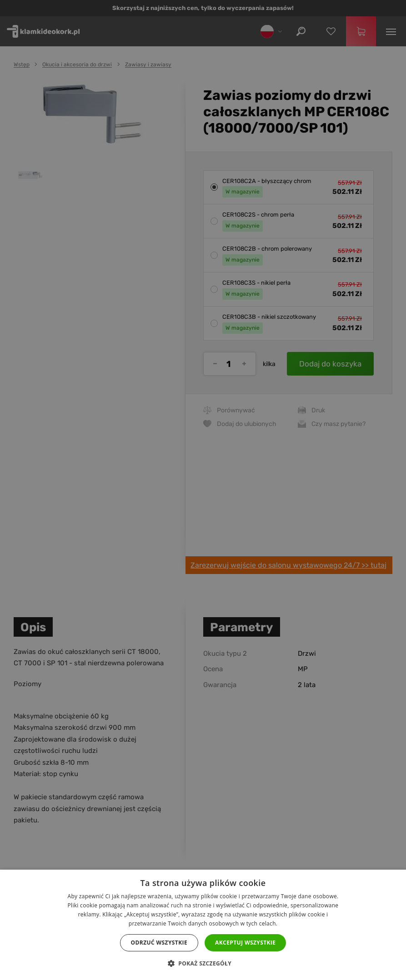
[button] (203, 964)
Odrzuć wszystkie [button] (159, 943)
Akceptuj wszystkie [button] (245, 943)
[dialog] (203, 490)
